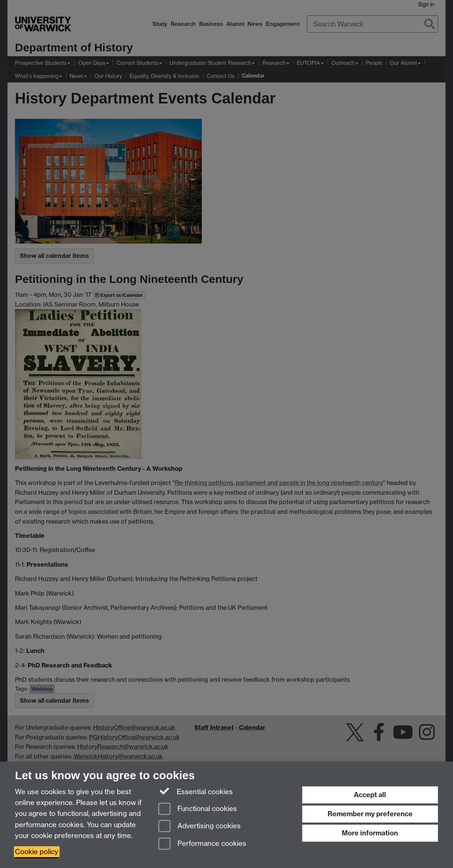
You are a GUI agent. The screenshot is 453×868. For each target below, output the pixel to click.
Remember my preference (370, 814)
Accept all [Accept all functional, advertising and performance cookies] (370, 795)
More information (370, 833)
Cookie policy (37, 852)
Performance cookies (202, 844)
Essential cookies (196, 791)
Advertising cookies (200, 827)
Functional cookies (198, 809)
